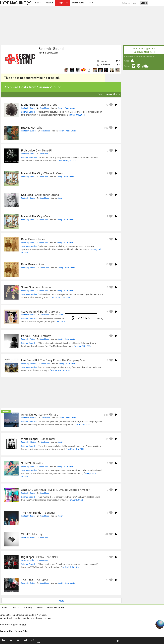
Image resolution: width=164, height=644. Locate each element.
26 (107, 105)
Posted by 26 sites (29, 131)
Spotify (60, 108)
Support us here (43, 618)
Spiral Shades (30, 287)
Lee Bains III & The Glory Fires (40, 360)
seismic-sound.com (48, 53)
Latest (38, 3)
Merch (150, 57)
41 (107, 534)
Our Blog (28, 608)
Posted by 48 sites (29, 418)
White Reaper (30, 439)
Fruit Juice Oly (30, 150)
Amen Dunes (29, 414)
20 (107, 195)
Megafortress (30, 105)
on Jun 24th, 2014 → (85, 346)
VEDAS (26, 534)
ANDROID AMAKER (33, 490)
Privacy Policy (22, 631)
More (61, 601)
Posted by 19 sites (29, 442)
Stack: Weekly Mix (56, 608)
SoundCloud (44, 108)
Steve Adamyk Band (34, 311)
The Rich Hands (31, 513)
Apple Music (70, 108)
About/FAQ (129, 57)
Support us (63, 3)
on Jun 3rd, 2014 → (84, 425)
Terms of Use (6, 631)
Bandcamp (45, 442)
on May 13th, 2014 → (77, 449)
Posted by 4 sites (28, 516)
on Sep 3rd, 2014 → (67, 161)
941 (106, 415)
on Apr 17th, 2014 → (79, 500)
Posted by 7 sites (28, 267)
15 (107, 513)
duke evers (28, 264)
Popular (49, 3)
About (5, 608)
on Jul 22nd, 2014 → (61, 297)
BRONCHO (28, 128)
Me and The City (32, 173)
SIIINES (26, 463)
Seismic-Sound (51, 49)
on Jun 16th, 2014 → (61, 370)
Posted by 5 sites (28, 583)
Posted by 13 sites (29, 363)
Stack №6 (6, 412)
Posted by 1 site (28, 154)
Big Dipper (28, 557)
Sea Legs (27, 195)
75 (107, 580)
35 (107, 439)
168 (106, 128)
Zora (24, 625)
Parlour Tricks (30, 336)
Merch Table (78, 3)
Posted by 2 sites (28, 315)
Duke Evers (28, 239)
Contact (141, 57)
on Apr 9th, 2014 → (71, 567)
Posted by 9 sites (28, 108)
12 (107, 360)
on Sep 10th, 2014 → (78, 115)
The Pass (27, 580)
